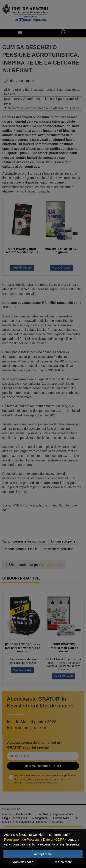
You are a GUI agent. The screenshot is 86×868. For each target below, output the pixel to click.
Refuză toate (63, 862)
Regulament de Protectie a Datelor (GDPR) (35, 840)
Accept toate (43, 854)
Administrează (23, 862)
